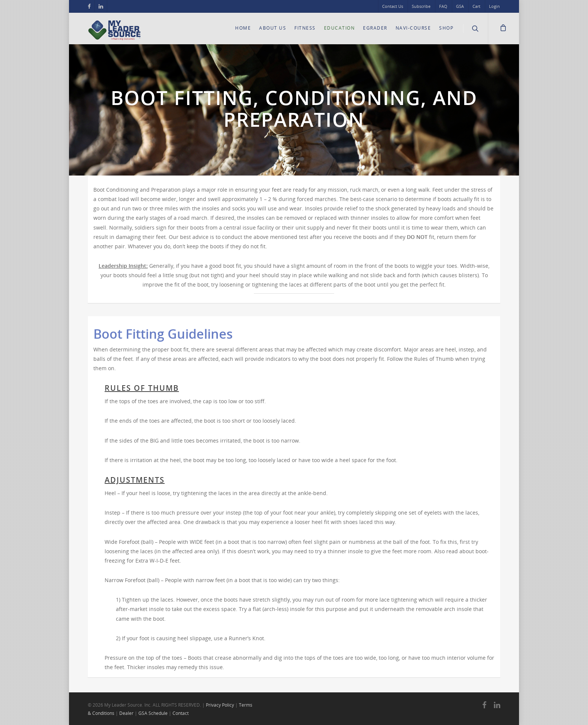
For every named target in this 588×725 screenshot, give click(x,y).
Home (243, 28)
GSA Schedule (153, 713)
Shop (446, 28)
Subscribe (421, 6)
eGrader (375, 28)
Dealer (126, 713)
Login (494, 6)
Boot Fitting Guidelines (163, 334)
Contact (181, 713)
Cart (476, 6)
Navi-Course (413, 28)
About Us (273, 28)
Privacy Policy (220, 705)
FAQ (443, 6)
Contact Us (393, 6)
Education (340, 28)
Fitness (305, 28)
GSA (460, 6)
